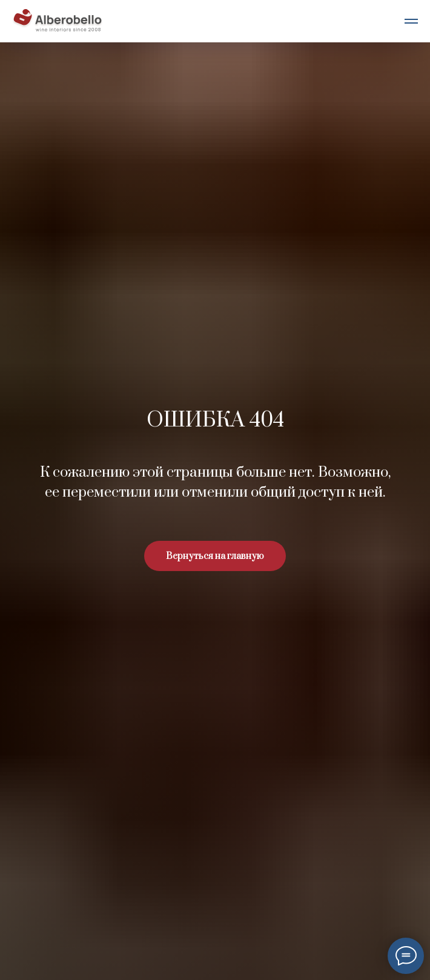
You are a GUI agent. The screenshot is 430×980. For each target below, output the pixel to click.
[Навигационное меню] (411, 21)
